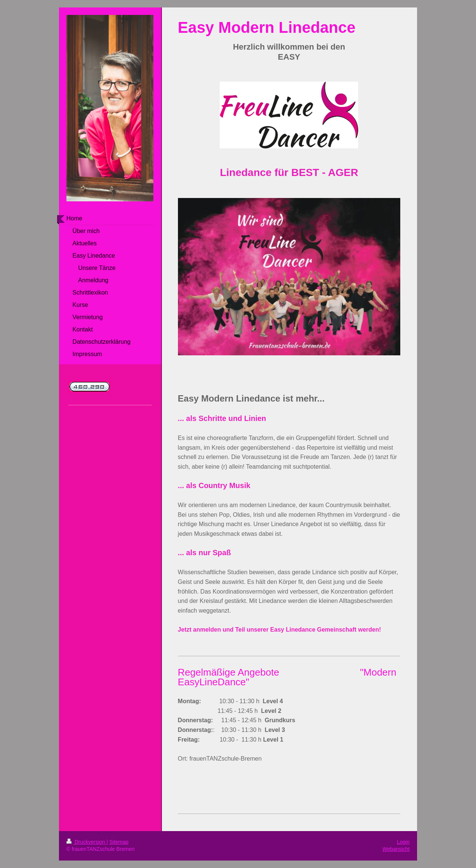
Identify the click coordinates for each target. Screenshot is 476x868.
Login (403, 842)
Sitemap (119, 842)
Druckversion (86, 842)
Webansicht (396, 849)
